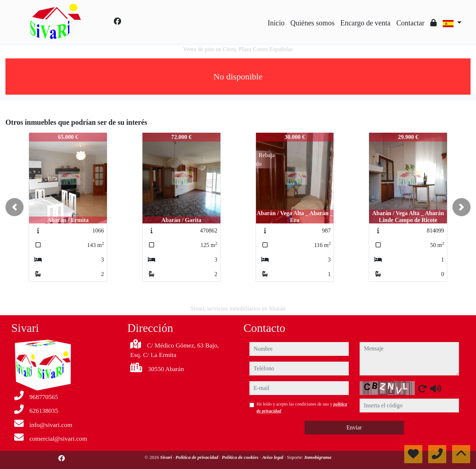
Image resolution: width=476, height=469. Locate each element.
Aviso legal (273, 457)
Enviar (354, 427)
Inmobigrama (318, 457)
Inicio (276, 23)
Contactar (410, 23)
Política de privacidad (197, 457)
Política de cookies (241, 457)
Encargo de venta (365, 23)
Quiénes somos (312, 23)
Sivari (167, 457)
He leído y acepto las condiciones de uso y (302, 407)
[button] (15, 207)
